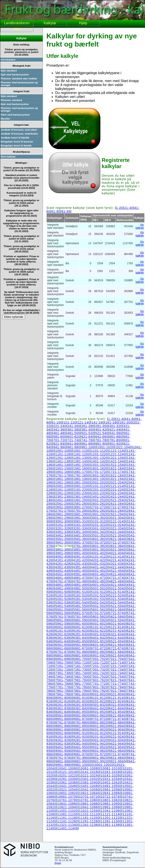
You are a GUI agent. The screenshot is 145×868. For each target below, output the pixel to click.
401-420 (102, 429)
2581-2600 (82, 504)
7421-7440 (117, 673)
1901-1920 (99, 479)
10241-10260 (111, 775)
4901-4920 (99, 585)
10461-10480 (89, 786)
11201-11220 (111, 818)
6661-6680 (64, 648)
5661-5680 (64, 613)
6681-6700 (82, 648)
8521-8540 (117, 712)
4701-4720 (99, 578)
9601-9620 (99, 751)
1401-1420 (99, 461)
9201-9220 (99, 737)
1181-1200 (82, 454)
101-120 (70, 422)
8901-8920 (99, 726)
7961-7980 (64, 694)
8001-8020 (99, 694)
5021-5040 (117, 588)
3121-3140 (117, 521)
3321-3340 (117, 528)
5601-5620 (99, 609)
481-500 (74, 433)
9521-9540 (117, 747)
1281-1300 (82, 458)
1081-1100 (82, 451)
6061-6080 (64, 627)
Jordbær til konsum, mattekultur (19, 134)
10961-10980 (111, 807)
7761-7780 (64, 687)
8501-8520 (99, 712)
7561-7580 (64, 680)
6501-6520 (99, 641)
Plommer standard (11, 100)
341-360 (60, 429)
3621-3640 (117, 539)
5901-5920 (99, 620)
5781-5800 (82, 617)
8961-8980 (64, 729)
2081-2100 (82, 486)
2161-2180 (64, 489)
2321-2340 (117, 493)
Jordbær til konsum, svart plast (19, 130)
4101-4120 (99, 557)
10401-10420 (111, 782)
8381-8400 (82, 708)
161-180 (112, 422)
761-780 (102, 440)
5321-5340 (117, 599)
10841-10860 (68, 804)
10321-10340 (111, 779)
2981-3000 (82, 518)
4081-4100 (82, 557)
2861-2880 (64, 514)
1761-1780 (64, 475)
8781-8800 (82, 722)
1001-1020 (106, 447)
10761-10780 (68, 800)
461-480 (60, 433)
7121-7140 (117, 662)
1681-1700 (82, 472)
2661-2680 (64, 507)
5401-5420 (99, 602)
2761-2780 (64, 511)
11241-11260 (68, 821)
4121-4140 (117, 557)
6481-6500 (82, 641)
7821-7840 (117, 687)
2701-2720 (99, 507)
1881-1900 (82, 479)
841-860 (74, 444)
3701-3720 (99, 542)
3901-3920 (99, 549)
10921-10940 (68, 807)
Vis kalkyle (140, 226)
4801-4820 (99, 581)
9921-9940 (117, 761)
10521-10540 (68, 789)
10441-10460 (68, 786)
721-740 (74, 440)
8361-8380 (64, 708)
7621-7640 (117, 680)
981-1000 (89, 447)
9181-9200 (82, 737)
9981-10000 (83, 765)
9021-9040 (117, 729)
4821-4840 (117, 581)
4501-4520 (99, 571)
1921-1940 (117, 479)
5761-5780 (64, 617)
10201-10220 (68, 775)
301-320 (116, 426)
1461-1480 (64, 465)
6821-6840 (117, 652)
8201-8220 (99, 701)
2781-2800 (82, 511)
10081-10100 (111, 768)
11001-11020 (68, 811)
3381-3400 (82, 532)
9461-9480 (64, 747)
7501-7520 (99, 677)
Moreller (5, 119)
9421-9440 (117, 744)
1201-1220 (99, 454)
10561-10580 (111, 789)
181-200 (126, 422)
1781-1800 (82, 475)
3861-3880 (64, 549)
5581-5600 (82, 609)
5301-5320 (99, 599)
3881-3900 (82, 549)
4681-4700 (82, 578)
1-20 (120, 208)
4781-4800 (82, 581)
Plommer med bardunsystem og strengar (19, 84)
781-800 (116, 440)
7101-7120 (99, 662)
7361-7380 (64, 673)
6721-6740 (117, 648)
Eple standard (9, 71)
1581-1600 (82, 468)
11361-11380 (111, 825)
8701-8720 (99, 719)
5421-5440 (117, 602)
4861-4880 (64, 585)
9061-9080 (64, 733)
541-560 (116, 433)
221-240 (60, 426)
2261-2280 (64, 493)
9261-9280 (64, 740)
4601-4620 (99, 574)
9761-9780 (64, 758)
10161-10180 (111, 772)
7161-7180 (64, 666)
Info (17, 29)
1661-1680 (64, 472)
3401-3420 (99, 532)
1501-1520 (99, 465)
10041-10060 (68, 768)
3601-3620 (99, 539)
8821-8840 (117, 722)
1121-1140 (117, 451)
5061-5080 (64, 592)
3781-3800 (82, 546)
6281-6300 (82, 634)
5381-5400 (82, 602)
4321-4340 (117, 564)
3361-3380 (64, 532)
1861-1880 (64, 479)
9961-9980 (64, 765)
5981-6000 (82, 624)
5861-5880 (64, 620)
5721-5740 (117, 613)
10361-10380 (68, 782)
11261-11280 (89, 821)
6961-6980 (64, 659)
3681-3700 (82, 542)
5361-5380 (64, 602)
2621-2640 (117, 504)
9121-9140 (117, 733)
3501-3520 (99, 535)
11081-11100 (68, 814)
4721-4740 (117, 578)
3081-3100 (82, 521)
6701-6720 (99, 648)
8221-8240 (117, 701)
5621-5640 (117, 609)
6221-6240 (117, 631)
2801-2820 (99, 511)
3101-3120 (99, 521)
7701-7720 (99, 684)
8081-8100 (82, 698)
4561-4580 (64, 574)
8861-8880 (64, 726)
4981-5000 (82, 588)
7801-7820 (99, 687)
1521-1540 (117, 465)
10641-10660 (111, 793)
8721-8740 (117, 719)
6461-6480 (64, 641)
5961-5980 (64, 624)
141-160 (98, 422)
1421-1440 (117, 461)
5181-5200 (82, 595)
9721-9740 (117, 754)
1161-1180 (64, 454)
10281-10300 (68, 779)
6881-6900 (82, 655)
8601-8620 (99, 715)
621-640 (88, 437)
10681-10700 (68, 797)
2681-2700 (82, 507)
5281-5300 (82, 599)
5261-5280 (64, 599)
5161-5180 (64, 595)
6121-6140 (117, 627)
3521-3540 (117, 535)
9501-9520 (99, 747)
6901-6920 (99, 655)
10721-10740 (111, 797)
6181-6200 (82, 631)
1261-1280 (64, 458)
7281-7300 (82, 669)
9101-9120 (99, 733)
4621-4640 (117, 574)
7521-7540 (117, 677)
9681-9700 (82, 754)
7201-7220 (99, 666)
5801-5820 (99, 617)
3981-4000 (82, 553)
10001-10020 (103, 765)
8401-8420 (99, 708)
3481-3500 (82, 535)
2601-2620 (99, 504)
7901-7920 (99, 691)
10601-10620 (68, 793)
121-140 (84, 422)
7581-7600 (82, 680)
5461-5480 (64, 606)
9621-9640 (117, 751)
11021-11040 (89, 811)
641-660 (102, 437)
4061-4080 (64, 557)
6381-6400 (82, 638)
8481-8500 (82, 712)
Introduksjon (8, 60)
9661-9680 (64, 754)
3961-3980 (64, 553)
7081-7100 (82, 662)
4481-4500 (82, 571)
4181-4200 (82, 560)
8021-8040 (117, 694)
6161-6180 (64, 631)
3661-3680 (64, 542)
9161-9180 (64, 737)
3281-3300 (82, 528)
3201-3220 (99, 525)
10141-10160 (89, 772)
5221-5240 (117, 595)
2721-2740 (117, 507)
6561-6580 (64, 645)
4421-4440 (117, 567)
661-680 (116, 437)
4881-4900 (82, 585)
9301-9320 (99, 740)
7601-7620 (99, 680)
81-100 (57, 422)
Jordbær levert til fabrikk (15, 138)
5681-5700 (82, 613)
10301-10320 (89, 779)
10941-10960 (89, 807)
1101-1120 (99, 451)
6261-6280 (64, 634)
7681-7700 (82, 684)
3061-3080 (64, 521)
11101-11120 (89, 814)
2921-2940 (117, 514)
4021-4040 (117, 553)
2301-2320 (99, 493)
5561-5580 (64, 609)
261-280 (88, 426)
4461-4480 (64, 571)
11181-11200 (89, 818)
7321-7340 (117, 669)
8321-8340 (117, 705)
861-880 (88, 444)
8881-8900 (82, 726)
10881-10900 (111, 804)
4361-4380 (64, 567)
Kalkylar (50, 23)
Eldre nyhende (14, 317)
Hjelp (83, 23)
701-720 (60, 440)
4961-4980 (64, 588)
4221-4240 (117, 560)
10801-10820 (111, 800)
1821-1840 (117, 475)
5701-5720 (99, 613)
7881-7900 (82, 691)
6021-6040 (117, 624)
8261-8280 (64, 705)
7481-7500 (82, 677)
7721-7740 (117, 684)
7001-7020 (99, 659)
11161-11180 (68, 818)
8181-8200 (82, 701)
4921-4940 (117, 585)
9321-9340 (117, 740)
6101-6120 (99, 627)
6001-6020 (99, 624)
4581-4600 (82, 574)
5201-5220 (99, 595)
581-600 (60, 437)
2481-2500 (82, 500)
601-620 (74, 437)
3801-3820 (99, 546)
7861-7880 (64, 691)
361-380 (74, 429)
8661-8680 (64, 719)
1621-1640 (117, 468)
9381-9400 (82, 744)
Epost (58, 863)
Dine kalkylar (8, 157)
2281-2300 (82, 493)
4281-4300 (82, 564)
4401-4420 (99, 567)
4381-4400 (82, 567)
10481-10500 (111, 786)
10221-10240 (89, 775)
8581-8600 (82, 715)
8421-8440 (117, 708)
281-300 (102, 426)
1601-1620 (99, 468)
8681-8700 (82, 719)
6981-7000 (82, 659)
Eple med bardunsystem (15, 75)
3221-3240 (117, 525)
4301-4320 (99, 564)
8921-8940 (117, 726)
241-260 (74, 426)
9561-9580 (64, 751)
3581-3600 (82, 539)
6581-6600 (82, 645)
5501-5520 (99, 606)
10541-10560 (89, 789)
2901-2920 (99, 514)
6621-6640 (117, 645)
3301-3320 (99, 528)
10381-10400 (89, 782)
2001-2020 (99, 482)
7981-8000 (82, 694)
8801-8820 (99, 722)
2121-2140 (117, 486)
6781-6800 (82, 652)
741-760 (88, 440)
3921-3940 (117, 549)
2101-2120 (99, 486)
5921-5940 (117, 620)
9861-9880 (64, 761)
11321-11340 (68, 825)
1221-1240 (117, 454)
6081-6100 (82, 627)
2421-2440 (117, 497)
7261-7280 (64, 669)
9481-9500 (82, 747)
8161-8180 (64, 701)
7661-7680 (64, 684)
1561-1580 (64, 468)
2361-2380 (64, 497)
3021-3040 (117, 518)
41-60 (131, 419)
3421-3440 (117, 532)
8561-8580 (64, 715)
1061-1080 (64, 451)
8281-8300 (82, 705)
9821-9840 (117, 758)
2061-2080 (64, 486)
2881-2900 (82, 514)
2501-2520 (99, 500)
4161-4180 (64, 560)
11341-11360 (89, 825)
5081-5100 (82, 592)
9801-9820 (99, 758)
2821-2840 (117, 511)
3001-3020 (99, 518)
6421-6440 (117, 638)
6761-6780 (64, 652)
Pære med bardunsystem (15, 115)
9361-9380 (64, 744)
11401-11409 (68, 828)
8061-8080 (64, 698)
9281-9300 (82, 740)
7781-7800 (82, 687)
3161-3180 (64, 525)
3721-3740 (117, 542)
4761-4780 (64, 581)
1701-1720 (99, 472)
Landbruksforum (17, 23)
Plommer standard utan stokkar (19, 79)
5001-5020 (99, 588)
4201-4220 (99, 560)
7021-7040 (117, 659)
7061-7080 (64, 662)
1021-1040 (124, 447)
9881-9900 (82, 761)
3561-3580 (64, 539)
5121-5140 (117, 592)
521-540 (102, 433)
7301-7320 (99, 669)
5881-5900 (82, 620)
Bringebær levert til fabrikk (16, 146)
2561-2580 (64, 504)
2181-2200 (82, 489)
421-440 (116, 429)
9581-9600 (82, 751)
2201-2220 (99, 489)
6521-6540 (117, 641)
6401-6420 (99, 638)
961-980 (74, 447)
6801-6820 (99, 652)
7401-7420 (99, 673)
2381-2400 (82, 497)
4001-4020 (99, 553)
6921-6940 (117, 655)
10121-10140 (68, 772)
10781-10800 (89, 800)
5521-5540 (117, 606)
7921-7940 (117, 691)
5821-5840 (117, 617)
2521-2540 (117, 500)
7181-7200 (82, 666)
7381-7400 (82, 673)
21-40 (129, 208)
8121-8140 (117, 698)
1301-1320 (99, 458)
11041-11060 (111, 811)
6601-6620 (99, 645)
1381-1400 (82, 461)
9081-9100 (82, 733)
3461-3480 (64, 535)
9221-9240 (117, 737)
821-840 (60, 444)
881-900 (102, 444)
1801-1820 (99, 475)
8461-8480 (64, 712)
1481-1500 (82, 465)
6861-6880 (64, 655)
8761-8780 (64, 722)
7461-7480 (64, 677)
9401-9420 (99, 744)
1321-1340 (117, 458)
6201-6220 (99, 631)
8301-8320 (99, 705)
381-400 (88, 429)
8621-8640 (117, 715)
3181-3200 (82, 525)
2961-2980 (64, 518)
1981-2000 (82, 482)
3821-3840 (117, 546)
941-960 (60, 447)
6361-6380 (64, 638)
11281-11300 (111, 821)
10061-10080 (89, 768)
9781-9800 (82, 758)
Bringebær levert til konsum (17, 142)
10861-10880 (89, 804)
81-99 (66, 211)
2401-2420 (99, 497)
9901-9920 (99, 761)
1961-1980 (64, 482)
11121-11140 (111, 814)
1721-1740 (117, 472)
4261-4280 (64, 564)
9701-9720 (99, 754)
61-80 (56, 211)
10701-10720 (89, 797)
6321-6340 (117, 634)
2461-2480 (64, 500)
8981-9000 (82, 729)
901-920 (116, 444)
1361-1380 (64, 461)
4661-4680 (64, 578)
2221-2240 (117, 489)
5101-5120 (99, 592)
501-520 (88, 433)
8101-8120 (99, 698)
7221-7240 (117, 666)
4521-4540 (117, 571)
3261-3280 (64, 528)
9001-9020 (99, 729)
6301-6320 (99, 634)
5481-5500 (82, 606)
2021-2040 (117, 482)
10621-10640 (89, 793)
